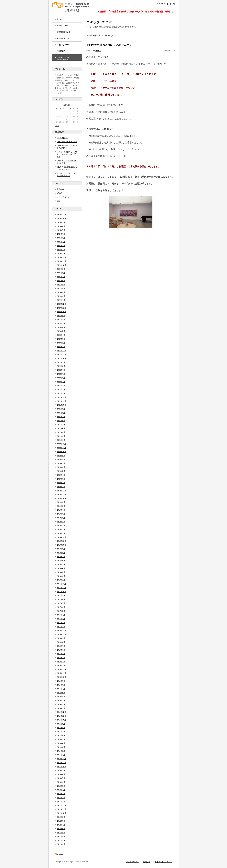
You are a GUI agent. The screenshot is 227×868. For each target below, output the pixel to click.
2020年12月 (61, 444)
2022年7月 (61, 370)
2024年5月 (61, 285)
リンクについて (132, 862)
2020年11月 (61, 448)
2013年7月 (61, 778)
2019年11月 (61, 494)
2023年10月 (61, 312)
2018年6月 (61, 560)
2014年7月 (61, 732)
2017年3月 (61, 619)
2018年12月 (61, 537)
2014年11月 (61, 716)
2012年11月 (61, 809)
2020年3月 (61, 479)
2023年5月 (61, 331)
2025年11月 (61, 215)
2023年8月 (61, 320)
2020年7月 (61, 463)
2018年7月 (61, 557)
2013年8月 (61, 774)
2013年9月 (61, 770)
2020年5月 (61, 471)
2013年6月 (61, 782)
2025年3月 (61, 246)
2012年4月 (61, 837)
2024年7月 (61, 277)
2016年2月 (61, 662)
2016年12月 (61, 631)
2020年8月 (61, 460)
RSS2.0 (59, 855)
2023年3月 (61, 339)
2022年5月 (61, 378)
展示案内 (60, 189)
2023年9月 (61, 316)
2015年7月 (61, 689)
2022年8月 (61, 366)
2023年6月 (61, 327)
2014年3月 (61, 747)
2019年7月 (61, 510)
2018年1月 (61, 580)
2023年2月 (61, 343)
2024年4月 (61, 289)
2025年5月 (61, 238)
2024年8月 (61, 273)
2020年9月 (61, 456)
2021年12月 (61, 397)
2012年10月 (61, 813)
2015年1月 (61, 708)
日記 (58, 201)
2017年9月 (61, 595)
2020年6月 (61, 467)
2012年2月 (61, 844)
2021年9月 (61, 409)
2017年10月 (61, 592)
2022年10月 (61, 358)
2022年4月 (61, 382)
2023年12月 (61, 304)
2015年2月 (61, 704)
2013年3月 (61, 794)
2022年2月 (61, 389)
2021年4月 (61, 428)
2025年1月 (61, 253)
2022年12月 (61, 351)
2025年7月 (61, 230)
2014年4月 (61, 743)
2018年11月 (61, 541)
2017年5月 (61, 611)
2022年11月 (61, 355)
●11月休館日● (62, 138)
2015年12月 (61, 669)
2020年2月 (61, 483)
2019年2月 (61, 529)
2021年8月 (61, 413)
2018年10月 (61, 545)
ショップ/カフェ (63, 197)
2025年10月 (61, 218)
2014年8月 (61, 728)
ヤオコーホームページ (163, 862)
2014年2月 (61, 751)
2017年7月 (61, 603)
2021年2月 (61, 436)
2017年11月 (61, 588)
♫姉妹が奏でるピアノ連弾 (67, 142)
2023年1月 (61, 347)
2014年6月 (61, 735)
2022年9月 (61, 362)
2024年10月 (61, 265)
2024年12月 (61, 257)
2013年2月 (61, 798)
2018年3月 (61, 572)
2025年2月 (61, 250)
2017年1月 (61, 627)
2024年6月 (61, 281)
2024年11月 (61, 261)
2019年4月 (61, 522)
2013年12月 (61, 759)
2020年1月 (61, 487)
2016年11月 (61, 634)
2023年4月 (61, 335)
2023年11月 (61, 308)
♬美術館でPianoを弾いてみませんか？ (109, 45)
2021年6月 (61, 421)
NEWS (59, 193)
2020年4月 (61, 475)
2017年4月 (61, 615)
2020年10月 (61, 452)
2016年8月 (61, 642)
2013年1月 (61, 802)
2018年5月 (61, 564)
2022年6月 (61, 374)
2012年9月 (61, 817)
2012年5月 (61, 833)
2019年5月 (61, 518)
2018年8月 (61, 553)
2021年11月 (61, 401)
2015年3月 (61, 700)
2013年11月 (61, 763)
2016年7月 (61, 646)
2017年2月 (61, 623)
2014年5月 (61, 739)
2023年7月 (61, 323)
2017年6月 (61, 607)
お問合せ (147, 862)
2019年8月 (61, 506)
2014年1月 (61, 755)
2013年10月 (61, 767)
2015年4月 (61, 697)
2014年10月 (61, 720)
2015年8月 (61, 685)
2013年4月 (61, 790)
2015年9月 (61, 681)
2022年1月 (61, 393)
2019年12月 (61, 491)
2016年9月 (61, 638)
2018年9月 (61, 549)
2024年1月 (61, 300)
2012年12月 (61, 805)
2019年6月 (61, 514)
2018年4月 (61, 568)
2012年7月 (61, 825)
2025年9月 (61, 222)
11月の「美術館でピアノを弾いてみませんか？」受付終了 (67, 154)
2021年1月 (61, 440)
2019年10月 (61, 498)
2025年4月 (61, 242)
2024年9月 (61, 269)
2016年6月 (61, 650)
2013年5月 (61, 786)
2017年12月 (61, 584)
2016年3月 (61, 658)
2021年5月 (61, 424)
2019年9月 (61, 502)
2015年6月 (61, 693)
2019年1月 (61, 533)
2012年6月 (61, 829)
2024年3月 (61, 292)
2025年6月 (61, 234)
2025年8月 (61, 226)
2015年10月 (61, 677)
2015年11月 (61, 673)
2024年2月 (61, 296)
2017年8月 (61, 599)
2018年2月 (61, 576)
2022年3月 (61, 386)
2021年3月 (61, 432)
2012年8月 (61, 821)
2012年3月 (61, 840)
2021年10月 (61, 405)
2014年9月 (61, 724)
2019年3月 (61, 526)
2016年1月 (61, 666)
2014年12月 (61, 712)
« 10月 (57, 126)
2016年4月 (61, 654)
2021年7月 (61, 417)
